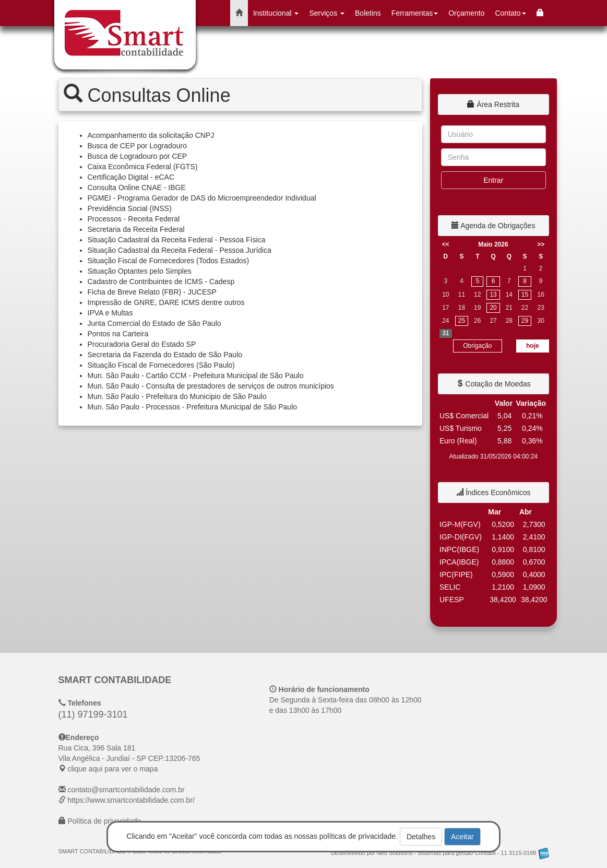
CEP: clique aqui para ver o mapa (129, 758)
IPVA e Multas (110, 313)
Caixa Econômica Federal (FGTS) (143, 167)
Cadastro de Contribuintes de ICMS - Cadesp (161, 281)
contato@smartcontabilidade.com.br (126, 790)
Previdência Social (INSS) (130, 208)
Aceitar (462, 837)
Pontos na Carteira (118, 334)
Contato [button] (510, 13)
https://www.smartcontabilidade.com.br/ (131, 800)
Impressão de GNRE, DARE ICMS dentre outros (166, 302)
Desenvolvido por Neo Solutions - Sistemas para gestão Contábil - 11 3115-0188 (440, 853)
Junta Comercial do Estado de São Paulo (154, 323)
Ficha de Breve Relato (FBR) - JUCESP (152, 292)
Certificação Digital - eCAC (131, 177)
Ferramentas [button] (415, 13)
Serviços (327, 13)
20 (493, 308)
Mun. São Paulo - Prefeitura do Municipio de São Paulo (177, 396)
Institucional (276, 13)
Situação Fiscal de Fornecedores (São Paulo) (161, 365)
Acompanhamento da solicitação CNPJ (151, 135)
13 (493, 295)
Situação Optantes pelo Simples (140, 271)
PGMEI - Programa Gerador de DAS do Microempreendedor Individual (202, 198)
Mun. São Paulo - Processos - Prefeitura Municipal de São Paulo (193, 407)
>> (541, 244)
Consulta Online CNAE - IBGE (137, 187)
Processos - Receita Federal (134, 219)
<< (446, 244)
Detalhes (421, 837)
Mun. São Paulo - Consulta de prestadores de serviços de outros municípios (211, 386)
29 (525, 321)
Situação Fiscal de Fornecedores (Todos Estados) (169, 261)
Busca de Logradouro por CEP (138, 156)
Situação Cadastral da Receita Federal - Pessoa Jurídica (180, 250)
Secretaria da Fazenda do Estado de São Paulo (165, 355)
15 (525, 295)
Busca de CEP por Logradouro (137, 146)
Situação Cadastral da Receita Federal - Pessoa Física (177, 240)
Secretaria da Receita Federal (136, 229)
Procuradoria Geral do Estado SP (142, 344)
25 (462, 321)
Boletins (368, 13)
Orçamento (466, 13)
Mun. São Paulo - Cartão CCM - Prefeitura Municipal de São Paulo (196, 376)
